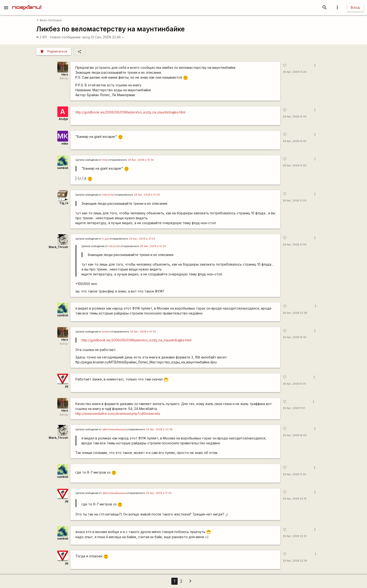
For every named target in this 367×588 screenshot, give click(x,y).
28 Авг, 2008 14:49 (295, 117)
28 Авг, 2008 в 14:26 (147, 195)
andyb (106, 332)
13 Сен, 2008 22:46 (108, 37)
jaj (67, 386)
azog (86, 37)
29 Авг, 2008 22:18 (295, 499)
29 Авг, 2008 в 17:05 (159, 493)
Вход (355, 7)
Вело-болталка (49, 20)
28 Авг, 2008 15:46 (295, 141)
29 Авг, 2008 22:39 (295, 561)
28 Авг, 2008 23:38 (295, 313)
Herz (65, 75)
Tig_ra (64, 203)
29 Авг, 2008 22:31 (295, 536)
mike (65, 144)
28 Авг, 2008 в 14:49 (143, 332)
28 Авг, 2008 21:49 (295, 245)
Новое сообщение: (66, 37)
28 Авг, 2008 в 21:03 (142, 239)
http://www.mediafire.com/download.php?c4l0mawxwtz (118, 414)
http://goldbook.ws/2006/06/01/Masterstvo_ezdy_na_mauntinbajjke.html (130, 112)
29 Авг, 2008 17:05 (294, 474)
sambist (63, 168)
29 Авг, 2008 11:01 (294, 408)
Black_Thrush (58, 247)
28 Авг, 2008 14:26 (295, 72)
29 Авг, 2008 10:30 (295, 337)
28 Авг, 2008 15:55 (295, 166)
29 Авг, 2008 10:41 (294, 384)
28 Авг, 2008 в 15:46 (141, 160)
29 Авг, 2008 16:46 (295, 435)
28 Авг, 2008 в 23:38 (159, 429)
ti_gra (106, 239)
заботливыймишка (114, 429)
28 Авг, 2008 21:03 (295, 201)
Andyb (63, 119)
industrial (108, 195)
